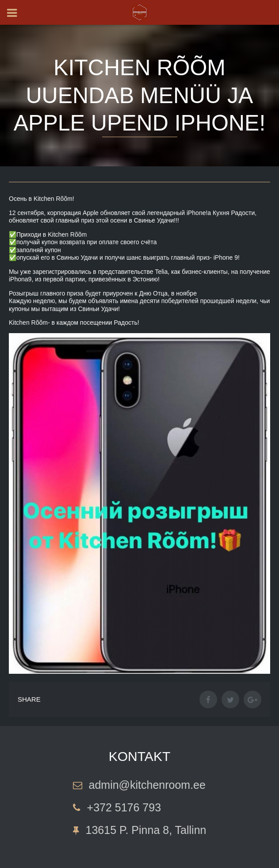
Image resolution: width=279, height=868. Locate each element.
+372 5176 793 (124, 807)
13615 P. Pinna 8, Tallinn (146, 830)
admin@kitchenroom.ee (147, 785)
